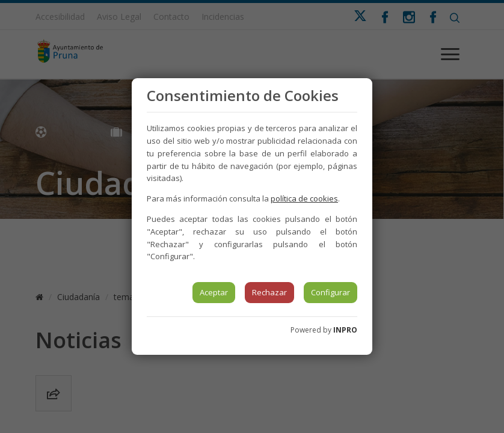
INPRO (345, 330)
